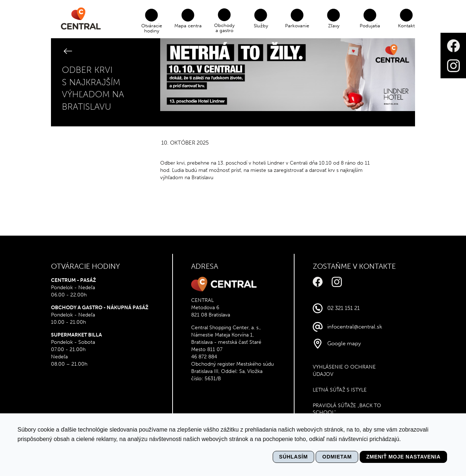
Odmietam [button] (337, 457)
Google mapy (344, 343)
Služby (261, 26)
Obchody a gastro (225, 28)
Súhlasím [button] (294, 457)
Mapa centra (188, 26)
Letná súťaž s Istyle (340, 390)
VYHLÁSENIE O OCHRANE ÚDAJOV (344, 371)
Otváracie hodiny (152, 28)
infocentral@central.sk (355, 327)
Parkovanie (298, 26)
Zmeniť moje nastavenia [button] (403, 457)
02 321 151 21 (343, 308)
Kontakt (407, 26)
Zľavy (334, 26)
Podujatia (371, 26)
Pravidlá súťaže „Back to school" (347, 409)
